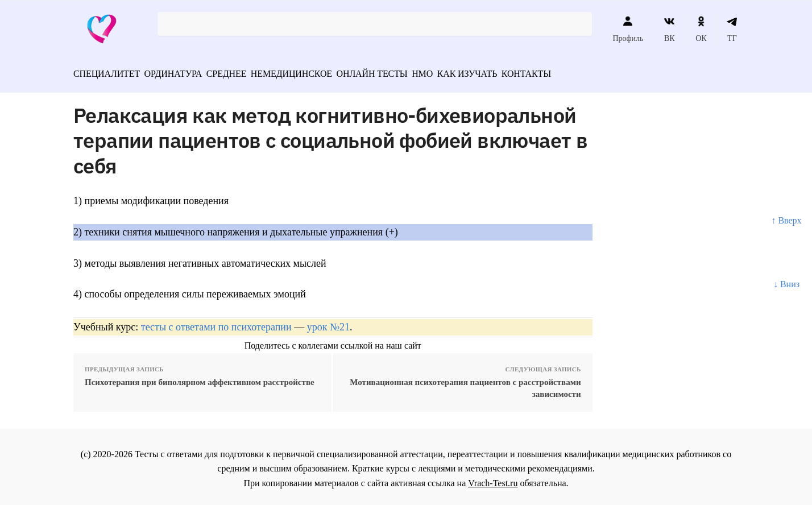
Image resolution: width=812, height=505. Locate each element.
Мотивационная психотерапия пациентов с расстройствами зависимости (465, 384)
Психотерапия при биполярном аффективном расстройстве (200, 378)
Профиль (628, 29)
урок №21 (328, 323)
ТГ (732, 29)
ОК (701, 29)
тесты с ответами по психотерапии (216, 323)
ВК (670, 29)
